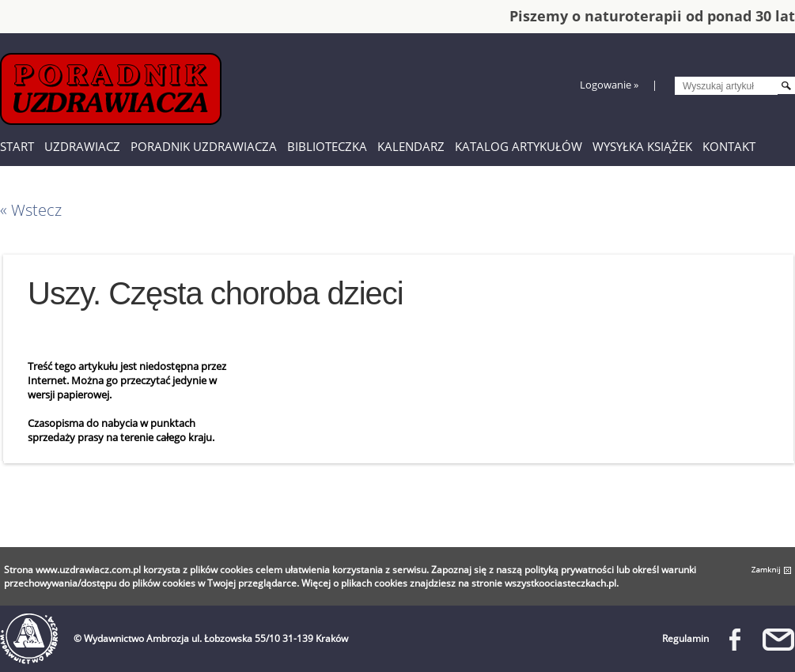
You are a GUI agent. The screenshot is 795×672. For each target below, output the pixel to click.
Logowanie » (609, 85)
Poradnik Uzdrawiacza (204, 146)
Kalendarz (411, 146)
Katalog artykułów (519, 146)
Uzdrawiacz (82, 146)
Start (17, 146)
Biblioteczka (327, 146)
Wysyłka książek (642, 146)
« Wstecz (31, 210)
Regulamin (685, 638)
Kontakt (729, 146)
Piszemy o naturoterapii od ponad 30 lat (652, 16)
